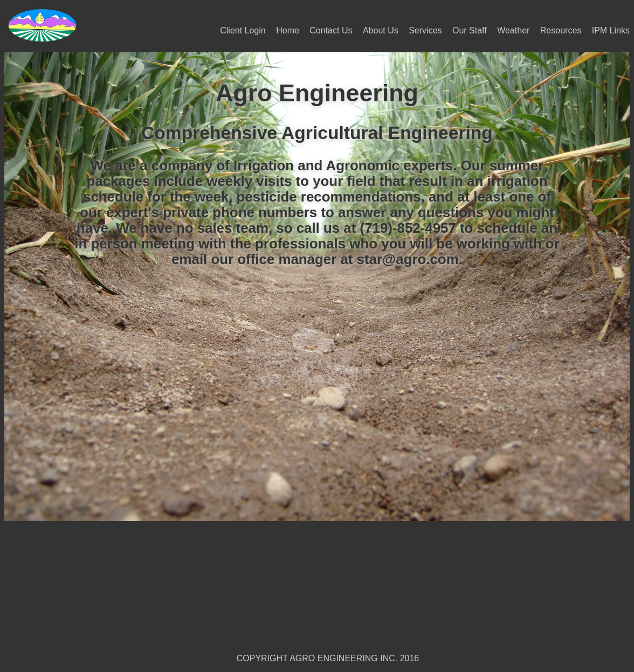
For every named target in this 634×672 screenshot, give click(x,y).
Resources (561, 30)
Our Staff (470, 30)
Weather (513, 30)
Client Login (243, 30)
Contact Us (331, 30)
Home (288, 30)
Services (425, 30)
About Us (381, 30)
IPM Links (611, 30)
